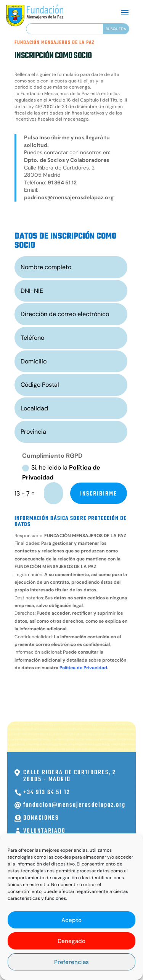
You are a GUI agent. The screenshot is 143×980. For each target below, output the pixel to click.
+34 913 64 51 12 (47, 793)
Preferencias (71, 962)
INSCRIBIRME (99, 494)
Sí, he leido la (61, 472)
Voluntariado (44, 831)
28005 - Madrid (47, 780)
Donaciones (41, 818)
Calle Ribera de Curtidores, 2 (70, 773)
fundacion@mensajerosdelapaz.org (74, 805)
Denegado (71, 941)
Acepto (71, 920)
